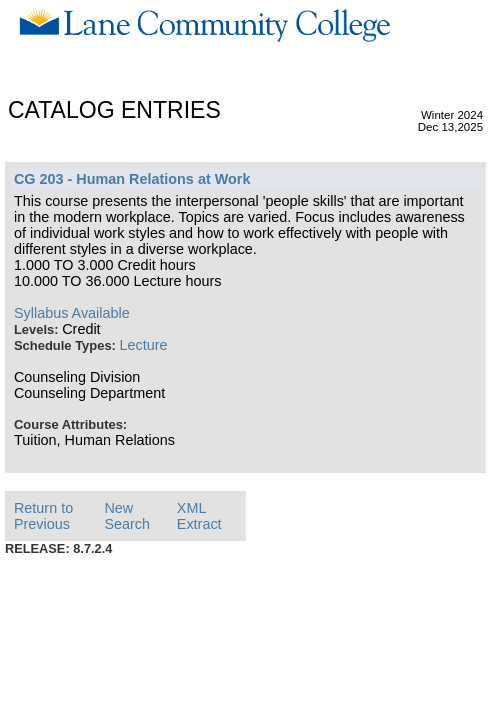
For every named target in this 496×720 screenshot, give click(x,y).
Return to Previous (43, 516)
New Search (127, 516)
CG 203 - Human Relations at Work (132, 179)
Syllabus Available (72, 313)
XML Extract (199, 516)
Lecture (144, 345)
